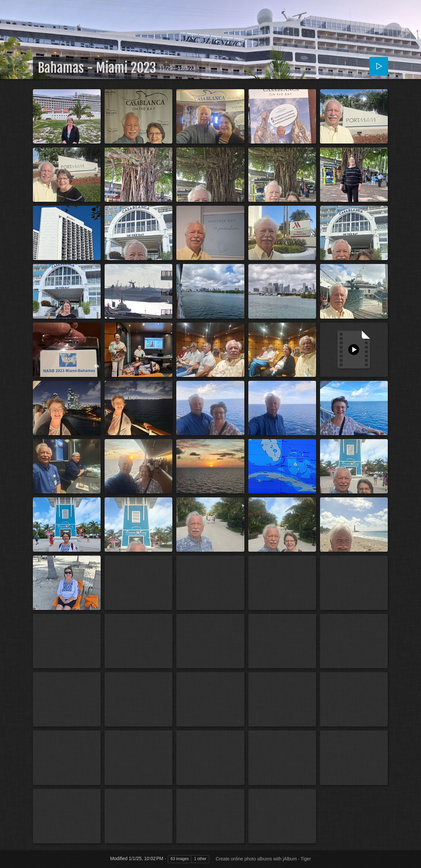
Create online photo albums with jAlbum (256, 859)
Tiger (306, 859)
